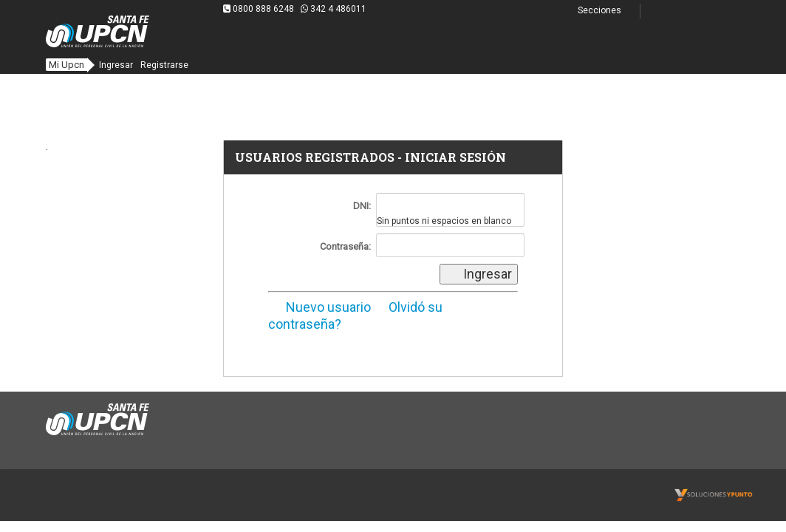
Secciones (608, 10)
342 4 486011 (334, 9)
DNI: (362, 206)
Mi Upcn (66, 65)
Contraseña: (345, 246)
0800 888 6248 (260, 9)
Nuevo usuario (319, 307)
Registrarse (164, 65)
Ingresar (116, 65)
